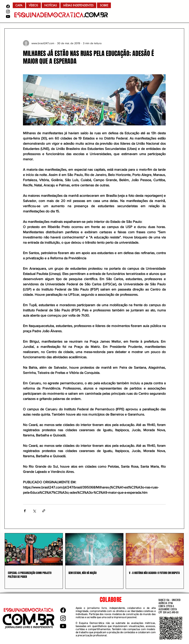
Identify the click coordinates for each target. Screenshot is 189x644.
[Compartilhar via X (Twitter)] (34, 511)
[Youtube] (8, 16)
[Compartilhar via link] (44, 511)
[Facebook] (8, 6)
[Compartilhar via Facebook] (25, 511)
